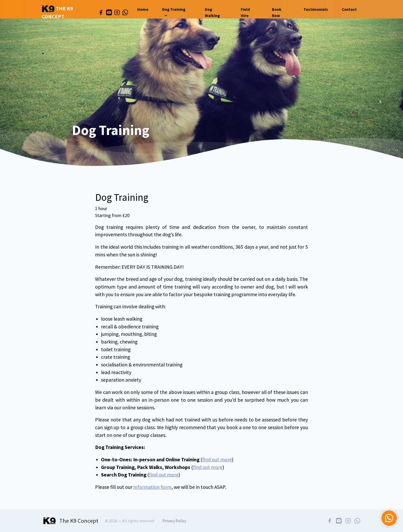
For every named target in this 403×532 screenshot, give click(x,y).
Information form (152, 487)
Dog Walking (212, 12)
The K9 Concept (57, 12)
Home (143, 9)
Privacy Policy (174, 521)
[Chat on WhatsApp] (389, 518)
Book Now (277, 12)
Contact (349, 9)
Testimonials (316, 9)
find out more (217, 459)
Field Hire (245, 12)
